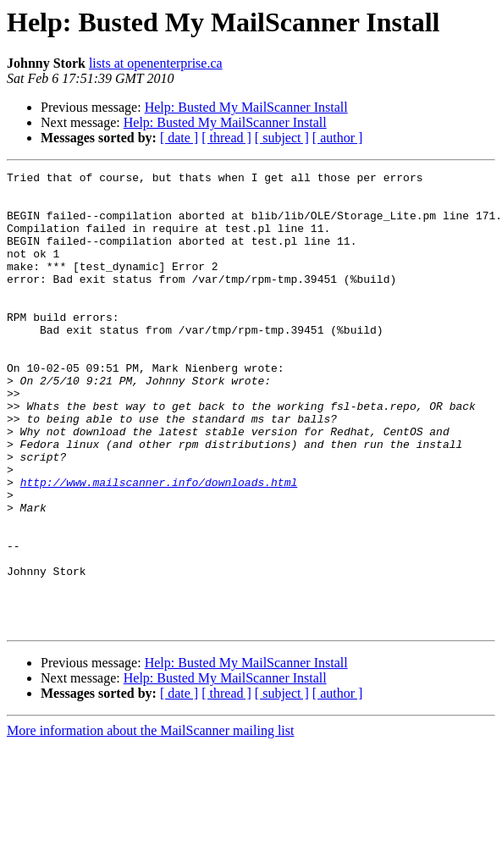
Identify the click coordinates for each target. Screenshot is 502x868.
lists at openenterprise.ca (156, 63)
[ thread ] (226, 138)
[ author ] (338, 138)
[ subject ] (282, 138)
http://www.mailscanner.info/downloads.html (159, 545)
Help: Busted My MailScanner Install (246, 107)
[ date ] (179, 138)
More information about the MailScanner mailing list (150, 822)
